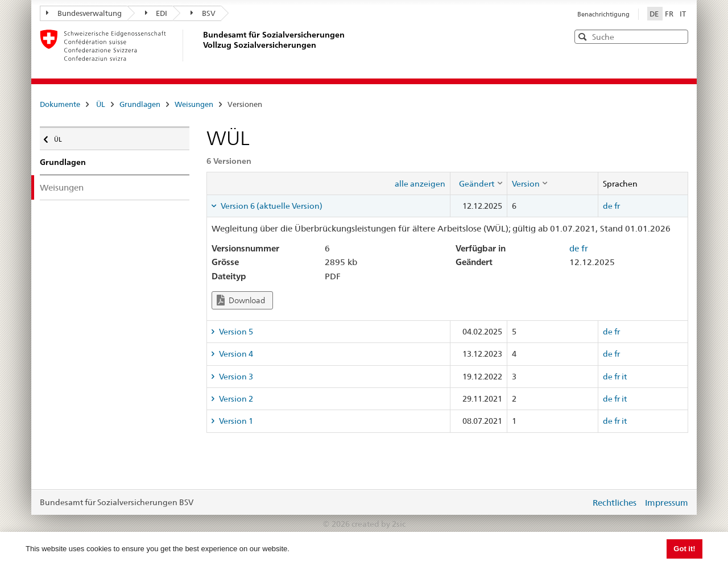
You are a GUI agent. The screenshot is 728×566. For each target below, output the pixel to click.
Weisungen (194, 104)
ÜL (101, 104)
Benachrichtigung (603, 14)
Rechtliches (615, 503)
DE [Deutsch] (655, 14)
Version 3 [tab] (235, 377)
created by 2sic (379, 524)
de (608, 206)
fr (617, 206)
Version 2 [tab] (235, 399)
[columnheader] (478, 183)
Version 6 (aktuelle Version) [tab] (271, 206)
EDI (156, 13)
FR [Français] (670, 14)
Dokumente (60, 104)
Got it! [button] (684, 549)
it (624, 377)
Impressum (667, 503)
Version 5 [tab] (235, 332)
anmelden (573, 502)
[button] (679, 36)
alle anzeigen (420, 184)
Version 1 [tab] (235, 421)
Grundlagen (140, 104)
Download (241, 300)
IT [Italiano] (683, 14)
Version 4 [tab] (235, 354)
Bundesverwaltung (84, 13)
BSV (203, 13)
